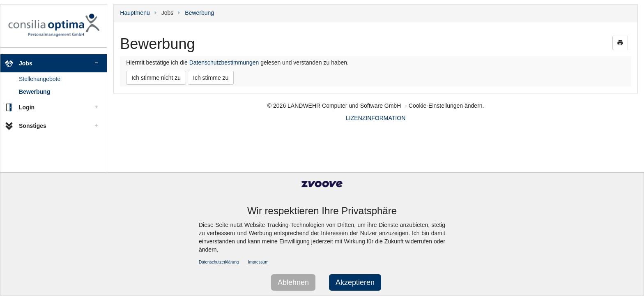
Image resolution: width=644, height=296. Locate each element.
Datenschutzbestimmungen (224, 62)
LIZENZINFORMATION (376, 118)
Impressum (258, 262)
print (620, 43)
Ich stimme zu (211, 78)
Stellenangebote (40, 79)
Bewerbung (34, 92)
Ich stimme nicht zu (156, 78)
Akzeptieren (355, 282)
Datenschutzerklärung (219, 262)
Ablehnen (293, 282)
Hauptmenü (135, 13)
